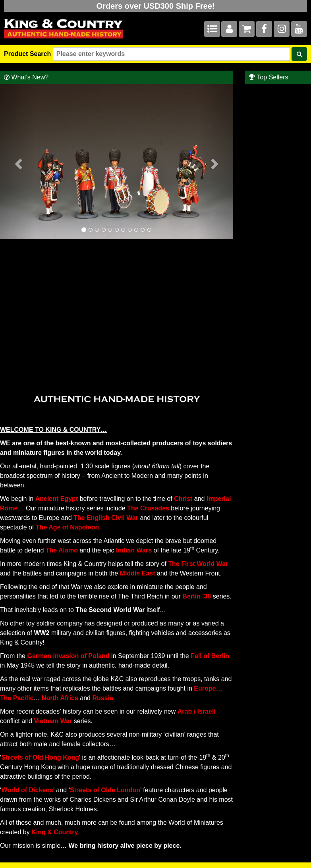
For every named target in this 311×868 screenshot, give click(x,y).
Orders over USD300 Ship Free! (156, 6)
